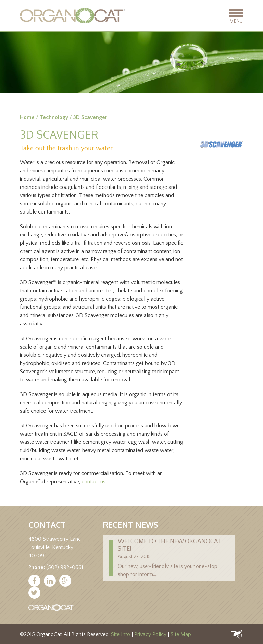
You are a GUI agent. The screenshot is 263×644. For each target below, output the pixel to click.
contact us (93, 482)
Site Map (181, 634)
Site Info (121, 634)
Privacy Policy (150, 634)
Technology (54, 117)
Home (27, 117)
